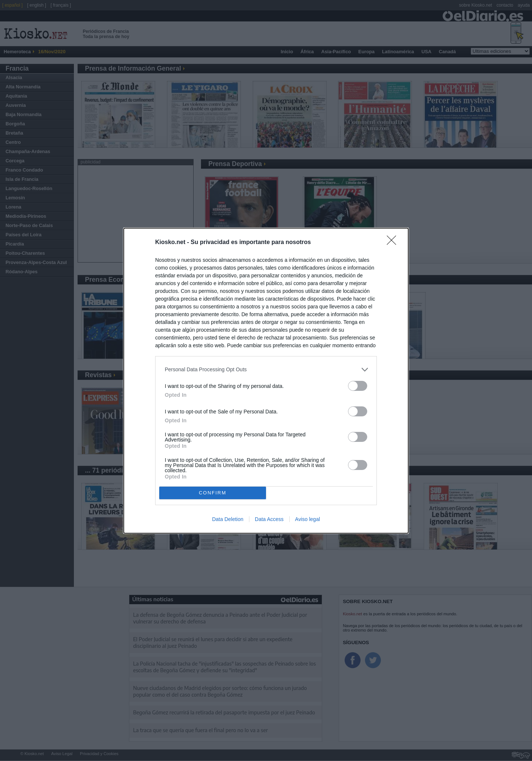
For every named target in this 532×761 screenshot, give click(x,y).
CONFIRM (213, 493)
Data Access (269, 519)
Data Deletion (228, 519)
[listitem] (266, 370)
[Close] (394, 243)
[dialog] (266, 381)
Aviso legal (308, 519)
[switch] (358, 386)
